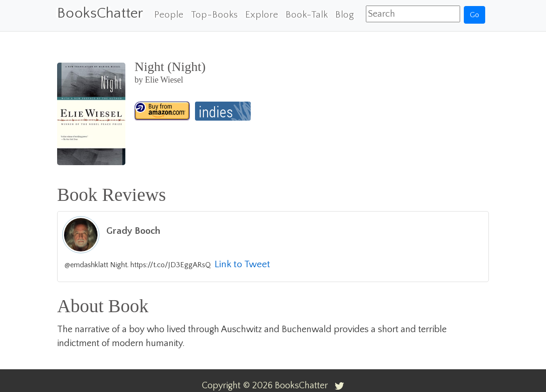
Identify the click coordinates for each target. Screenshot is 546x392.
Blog (344, 15)
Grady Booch (133, 231)
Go (474, 15)
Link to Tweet (242, 264)
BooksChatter (100, 13)
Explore (262, 15)
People (169, 15)
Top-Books (214, 15)
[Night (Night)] (162, 111)
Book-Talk (307, 15)
